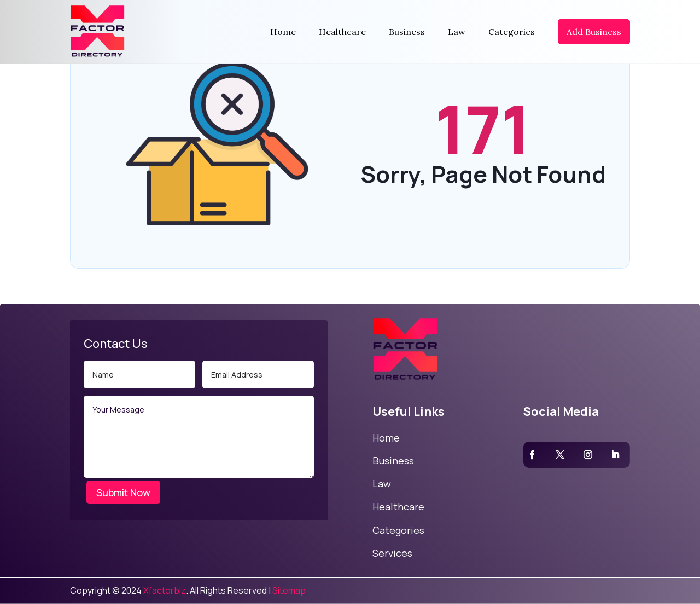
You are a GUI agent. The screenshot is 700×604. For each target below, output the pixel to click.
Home (283, 32)
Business (407, 32)
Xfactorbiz (165, 590)
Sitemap (289, 590)
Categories (512, 32)
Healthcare (342, 32)
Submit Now (123, 492)
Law (457, 32)
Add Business (594, 32)
